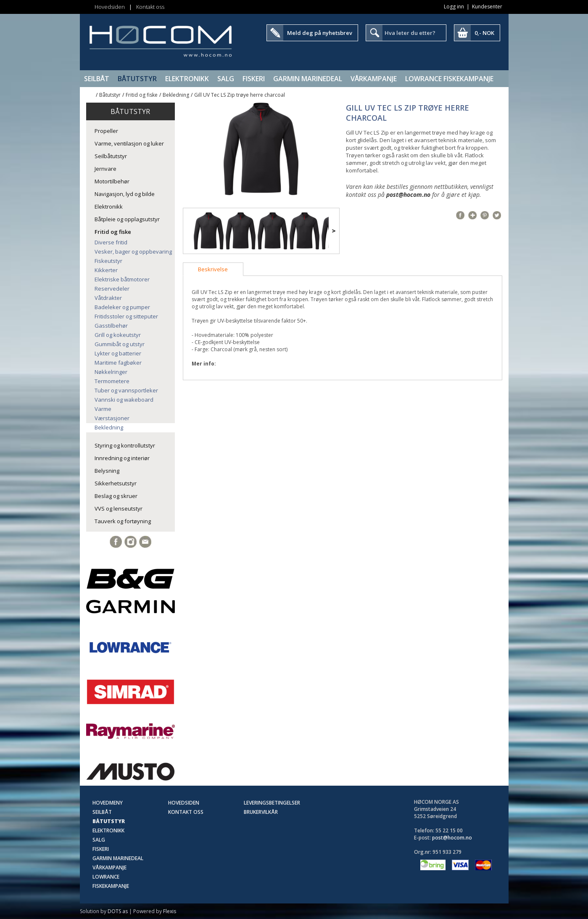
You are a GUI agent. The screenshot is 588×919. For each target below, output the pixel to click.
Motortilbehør (112, 181)
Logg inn (454, 7)
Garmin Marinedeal (308, 79)
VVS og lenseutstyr (119, 508)
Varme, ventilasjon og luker (129, 143)
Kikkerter (106, 270)
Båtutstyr (137, 79)
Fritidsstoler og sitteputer (126, 316)
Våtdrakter (108, 298)
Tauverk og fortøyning (123, 521)
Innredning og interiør (122, 458)
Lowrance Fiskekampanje (449, 79)
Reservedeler (112, 289)
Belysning (107, 471)
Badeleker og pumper (122, 307)
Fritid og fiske (142, 95)
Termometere (112, 381)
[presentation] (213, 269)
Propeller (106, 131)
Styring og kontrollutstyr (125, 445)
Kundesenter (487, 7)
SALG (226, 79)
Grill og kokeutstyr (118, 335)
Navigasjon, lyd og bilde (125, 194)
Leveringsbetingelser (272, 803)
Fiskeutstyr (108, 261)
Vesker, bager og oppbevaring (133, 252)
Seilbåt (97, 79)
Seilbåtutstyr (111, 156)
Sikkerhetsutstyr (116, 483)
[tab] (213, 269)
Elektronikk (187, 79)
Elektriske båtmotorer (122, 279)
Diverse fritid (111, 242)
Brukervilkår (261, 812)
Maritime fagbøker (118, 363)
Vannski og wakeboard (124, 400)
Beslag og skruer (116, 496)
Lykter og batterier (118, 353)
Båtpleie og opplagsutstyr (127, 219)
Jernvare (105, 169)
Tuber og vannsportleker (126, 390)
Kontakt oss (150, 7)
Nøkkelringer (111, 372)
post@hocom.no (408, 195)
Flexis (170, 911)
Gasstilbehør (111, 326)
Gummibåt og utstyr (120, 344)
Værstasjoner (112, 418)
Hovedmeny (108, 803)
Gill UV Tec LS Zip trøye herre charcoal (240, 95)
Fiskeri (254, 79)
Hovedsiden (110, 7)
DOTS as (118, 911)
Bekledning (176, 95)
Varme (103, 409)
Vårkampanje (374, 79)
